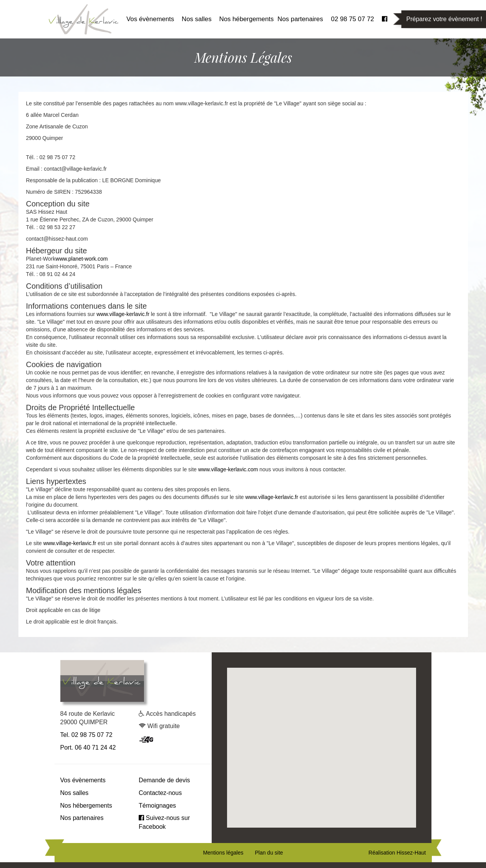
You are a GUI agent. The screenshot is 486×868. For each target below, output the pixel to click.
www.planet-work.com (81, 259)
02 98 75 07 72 (353, 19)
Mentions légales (223, 853)
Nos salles (197, 19)
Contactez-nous (160, 793)
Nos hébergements (247, 19)
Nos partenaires (300, 19)
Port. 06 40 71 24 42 (88, 747)
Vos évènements (150, 19)
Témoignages (157, 806)
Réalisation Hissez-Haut (397, 853)
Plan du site (269, 853)
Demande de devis (164, 780)
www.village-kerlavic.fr (123, 314)
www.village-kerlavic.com (228, 469)
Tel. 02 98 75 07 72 (86, 735)
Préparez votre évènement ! (444, 19)
